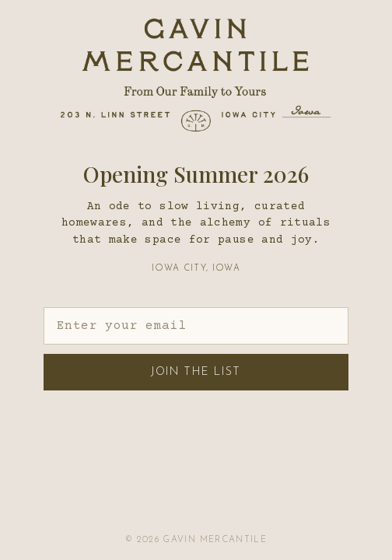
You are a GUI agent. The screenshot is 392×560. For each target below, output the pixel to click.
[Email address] (196, 326)
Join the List (196, 372)
